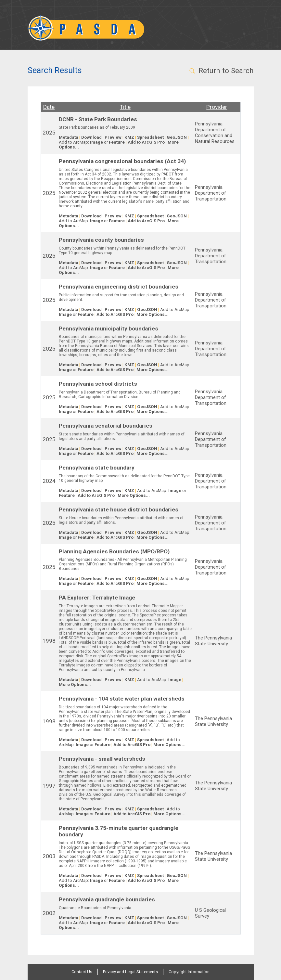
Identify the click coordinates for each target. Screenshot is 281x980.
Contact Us (82, 972)
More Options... (153, 314)
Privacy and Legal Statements (130, 972)
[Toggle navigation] (245, 28)
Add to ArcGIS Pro (146, 142)
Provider (217, 107)
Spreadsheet (150, 137)
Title (125, 107)
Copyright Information (189, 972)
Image (96, 142)
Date (49, 107)
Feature (117, 142)
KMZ (129, 137)
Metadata (69, 137)
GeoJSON (177, 137)
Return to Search (221, 71)
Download (91, 137)
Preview (113, 137)
